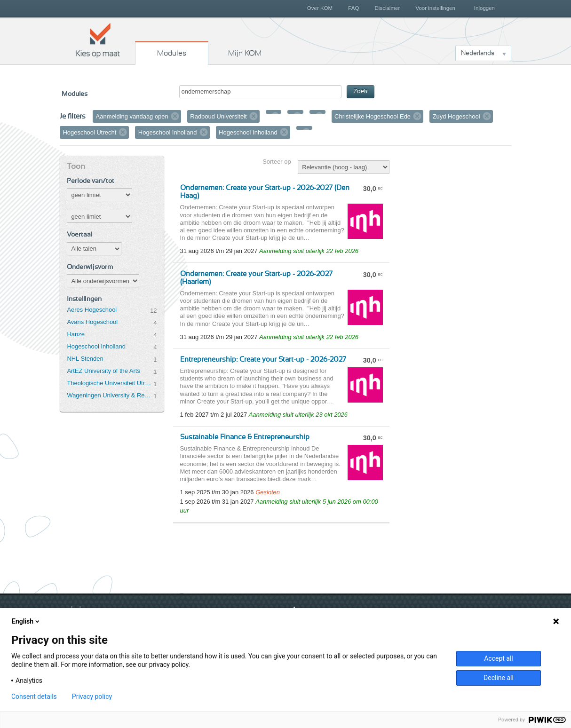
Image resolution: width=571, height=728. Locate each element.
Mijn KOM (245, 53)
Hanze (75, 334)
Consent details (34, 696)
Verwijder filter (175, 116)
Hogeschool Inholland (96, 346)
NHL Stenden (85, 359)
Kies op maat (98, 40)
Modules (172, 53)
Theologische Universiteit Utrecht (110, 383)
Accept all (499, 658)
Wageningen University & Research (110, 395)
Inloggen (484, 8)
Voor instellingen (435, 8)
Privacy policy (92, 696)
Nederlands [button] (478, 53)
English (26, 621)
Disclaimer (388, 8)
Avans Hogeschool (92, 322)
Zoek (361, 91)
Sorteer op (277, 162)
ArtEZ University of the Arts (103, 371)
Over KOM (320, 8)
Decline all (499, 678)
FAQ (353, 8)
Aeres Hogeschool (92, 310)
